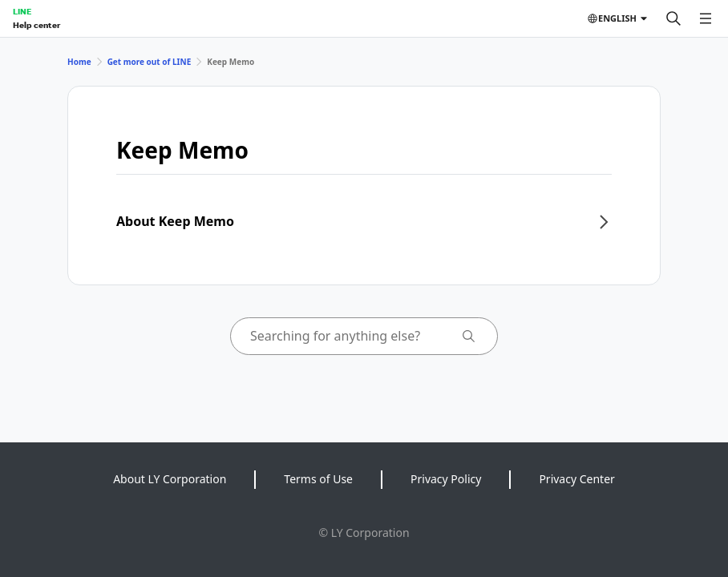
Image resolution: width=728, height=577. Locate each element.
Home (79, 62)
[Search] (673, 18)
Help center (36, 25)
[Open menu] (706, 18)
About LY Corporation (170, 479)
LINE (22, 11)
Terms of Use (318, 479)
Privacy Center (576, 479)
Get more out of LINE (150, 62)
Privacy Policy (446, 479)
